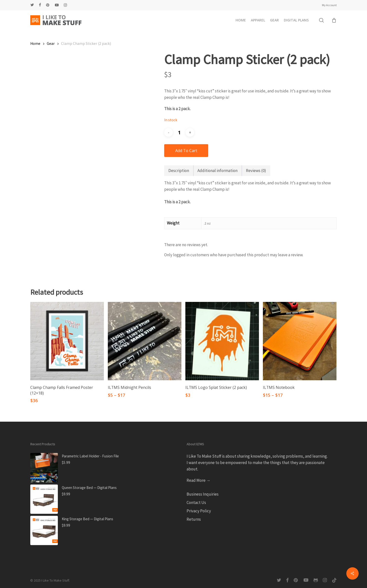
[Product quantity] (179, 132)
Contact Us (196, 502)
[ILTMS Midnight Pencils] (145, 341)
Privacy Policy (199, 511)
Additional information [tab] (217, 171)
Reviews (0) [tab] (256, 171)
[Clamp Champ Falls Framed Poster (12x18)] (67, 341)
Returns (194, 519)
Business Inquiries (203, 494)
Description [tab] (179, 171)
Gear (51, 43)
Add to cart (186, 151)
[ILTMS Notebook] (300, 341)
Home (35, 43)
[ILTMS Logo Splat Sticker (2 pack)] (222, 341)
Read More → (199, 480)
